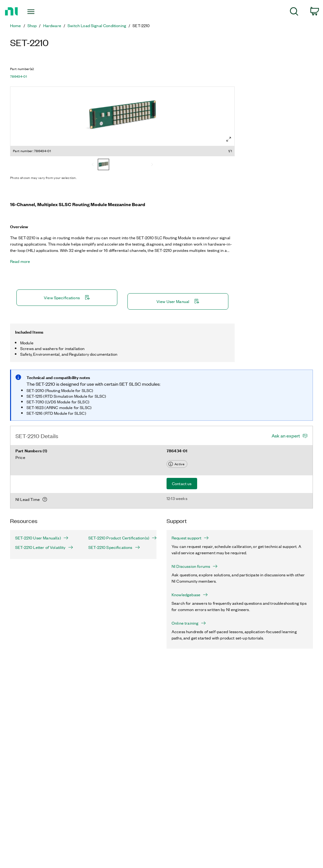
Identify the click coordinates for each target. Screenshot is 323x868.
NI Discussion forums (195, 566)
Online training (189, 623)
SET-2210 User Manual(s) (42, 538)
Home (16, 26)
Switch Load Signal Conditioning (97, 26)
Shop (32, 26)
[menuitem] (294, 12)
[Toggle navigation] (42, 12)
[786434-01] (103, 165)
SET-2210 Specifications (114, 547)
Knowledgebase (190, 595)
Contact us (182, 483)
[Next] (152, 165)
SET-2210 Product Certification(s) (120, 538)
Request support (190, 538)
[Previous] (93, 165)
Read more (20, 261)
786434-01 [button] (18, 76)
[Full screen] (229, 139)
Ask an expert (286, 436)
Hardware (52, 26)
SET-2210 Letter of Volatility (44, 547)
